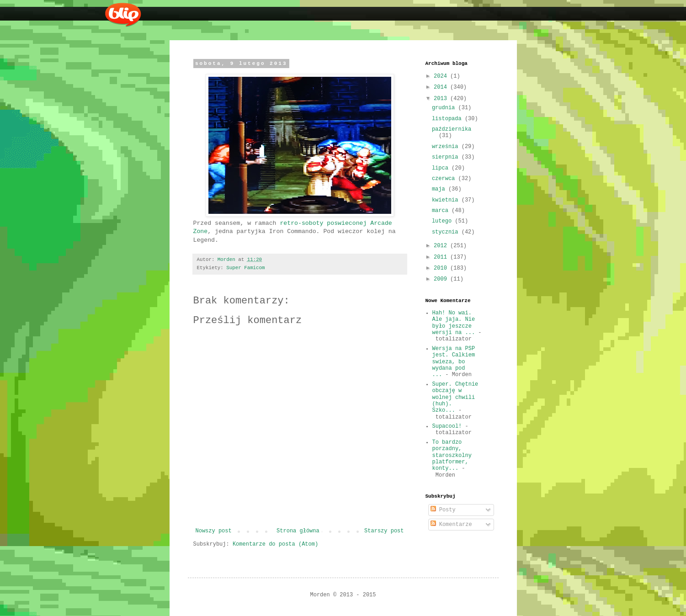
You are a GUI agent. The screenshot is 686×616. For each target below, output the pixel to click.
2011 (442, 257)
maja (440, 189)
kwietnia (447, 200)
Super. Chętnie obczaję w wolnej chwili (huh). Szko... (455, 398)
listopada (448, 119)
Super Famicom (245, 268)
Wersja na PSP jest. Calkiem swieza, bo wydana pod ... (454, 362)
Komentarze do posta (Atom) (275, 544)
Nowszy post (214, 531)
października (452, 129)
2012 (442, 246)
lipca (442, 168)
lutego (443, 221)
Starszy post (384, 531)
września (447, 147)
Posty (443, 510)
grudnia (445, 108)
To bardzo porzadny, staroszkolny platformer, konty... (452, 456)
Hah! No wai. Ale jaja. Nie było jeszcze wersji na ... (454, 323)
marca (442, 211)
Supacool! (447, 426)
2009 (442, 279)
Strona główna (298, 531)
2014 (442, 87)
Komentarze (451, 525)
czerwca (445, 179)
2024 (442, 76)
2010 (442, 268)
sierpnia (447, 157)
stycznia (447, 232)
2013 (442, 99)
